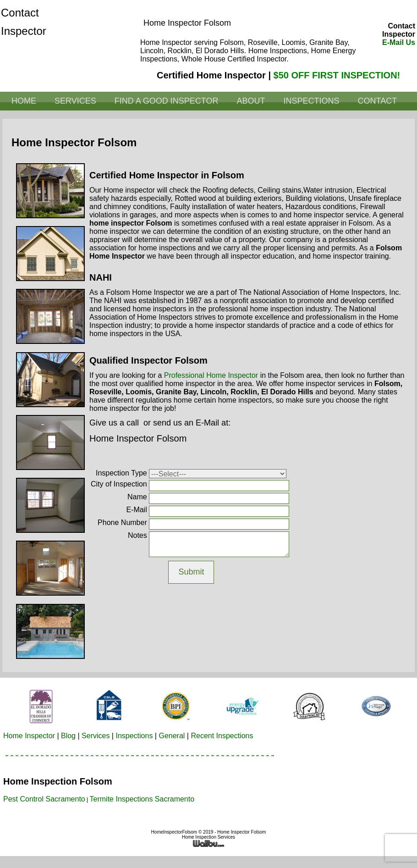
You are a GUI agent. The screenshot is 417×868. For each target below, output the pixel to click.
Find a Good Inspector (167, 101)
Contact (377, 101)
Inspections (311, 101)
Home (24, 101)
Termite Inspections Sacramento (142, 799)
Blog (68, 736)
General (172, 736)
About (251, 101)
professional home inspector (211, 375)
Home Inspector (29, 736)
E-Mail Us (399, 42)
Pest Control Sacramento (44, 799)
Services (75, 101)
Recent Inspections (222, 736)
